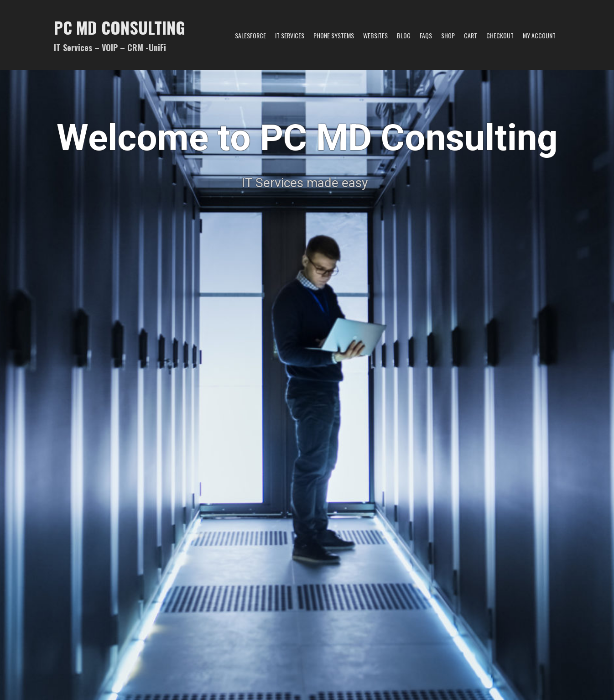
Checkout (500, 35)
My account (539, 35)
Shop (448, 35)
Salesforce (250, 35)
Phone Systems (334, 35)
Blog (404, 35)
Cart (471, 35)
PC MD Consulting (120, 27)
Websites (375, 35)
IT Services (290, 35)
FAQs (426, 35)
